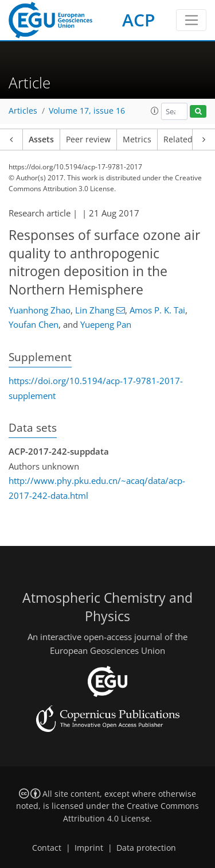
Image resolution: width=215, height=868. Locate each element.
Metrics (137, 139)
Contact (47, 848)
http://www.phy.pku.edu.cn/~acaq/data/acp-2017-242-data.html (97, 488)
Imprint (89, 848)
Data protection (146, 848)
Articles (23, 111)
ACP (138, 20)
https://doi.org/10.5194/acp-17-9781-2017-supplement (96, 388)
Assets (41, 139)
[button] (155, 111)
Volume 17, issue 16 (87, 111)
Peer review (88, 139)
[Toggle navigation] (191, 20)
